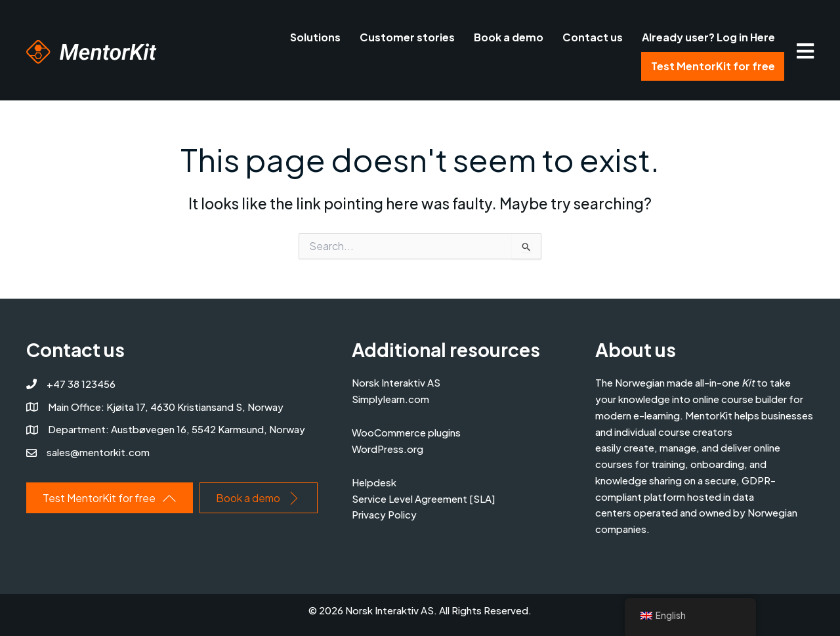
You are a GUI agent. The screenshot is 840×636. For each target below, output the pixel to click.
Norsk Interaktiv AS (396, 382)
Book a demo (509, 37)
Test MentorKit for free (713, 66)
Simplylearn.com (390, 399)
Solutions (315, 37)
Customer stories (407, 37)
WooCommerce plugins (406, 432)
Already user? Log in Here (708, 37)
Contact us (593, 37)
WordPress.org (388, 449)
